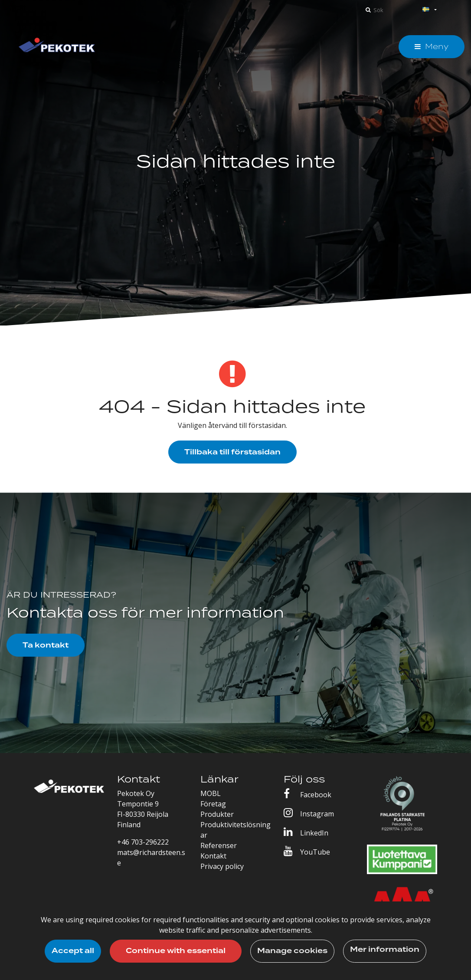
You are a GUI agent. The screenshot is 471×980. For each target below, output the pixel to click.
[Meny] (432, 47)
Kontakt (213, 856)
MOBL (211, 793)
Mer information (385, 950)
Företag (213, 804)
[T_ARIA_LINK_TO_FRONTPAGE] (57, 46)
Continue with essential (176, 951)
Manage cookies (292, 951)
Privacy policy (222, 866)
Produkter (217, 814)
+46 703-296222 (143, 842)
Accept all (73, 951)
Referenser (219, 845)
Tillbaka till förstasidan (232, 452)
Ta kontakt (46, 645)
